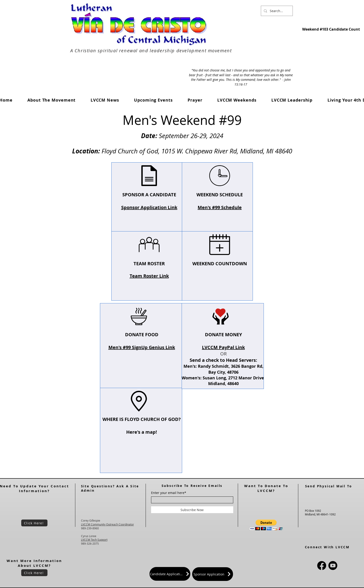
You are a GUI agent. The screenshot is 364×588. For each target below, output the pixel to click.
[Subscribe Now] (192, 510)
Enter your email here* (169, 493)
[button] (105, 100)
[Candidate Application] (170, 574)
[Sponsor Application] (213, 574)
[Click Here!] (34, 523)
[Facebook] (322, 566)
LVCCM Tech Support (94, 540)
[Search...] (276, 11)
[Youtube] (333, 566)
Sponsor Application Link (149, 207)
